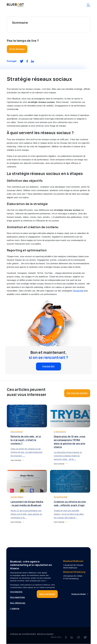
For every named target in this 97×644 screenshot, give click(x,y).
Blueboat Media (79, 594)
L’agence (15, 609)
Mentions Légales (45, 634)
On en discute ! (17, 49)
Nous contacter (47, 594)
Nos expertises (17, 597)
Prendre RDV (48, 366)
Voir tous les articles (77, 393)
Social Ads (78, 291)
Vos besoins (16, 592)
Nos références (18, 603)
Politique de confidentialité (23, 634)
